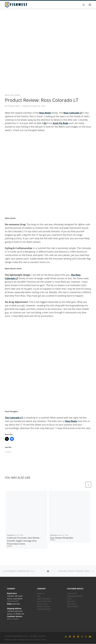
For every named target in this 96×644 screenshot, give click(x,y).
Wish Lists (71, 601)
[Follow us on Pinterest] (78, 637)
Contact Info (72, 593)
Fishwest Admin (14, 106)
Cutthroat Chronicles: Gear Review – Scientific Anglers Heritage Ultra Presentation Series (24, 541)
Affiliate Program (44, 607)
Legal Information (44, 599)
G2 (45, 123)
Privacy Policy (42, 604)
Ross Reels (45, 113)
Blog (39, 596)
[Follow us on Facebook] (70, 637)
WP (15, 640)
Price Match (72, 604)
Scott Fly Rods (60, 123)
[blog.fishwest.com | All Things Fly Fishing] (16, 4)
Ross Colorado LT (73, 113)
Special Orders (73, 607)
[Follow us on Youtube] (90, 637)
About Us (41, 593)
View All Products (44, 609)
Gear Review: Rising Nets (62, 538)
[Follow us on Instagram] (86, 637)
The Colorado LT (14, 418)
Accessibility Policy (44, 601)
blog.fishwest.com (20, 636)
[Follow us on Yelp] (82, 637)
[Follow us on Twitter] (74, 637)
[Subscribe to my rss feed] (66, 637)
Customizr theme (39, 640)
